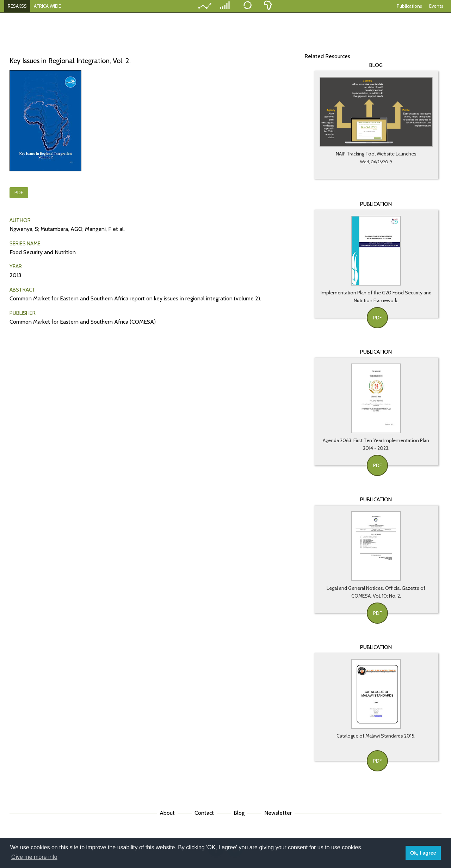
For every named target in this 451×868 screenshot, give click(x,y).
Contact (204, 813)
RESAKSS (17, 6)
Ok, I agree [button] (423, 853)
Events (436, 6)
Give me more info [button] (34, 857)
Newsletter (278, 813)
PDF (19, 192)
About (167, 813)
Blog (239, 813)
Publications (409, 6)
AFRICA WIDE (47, 6)
